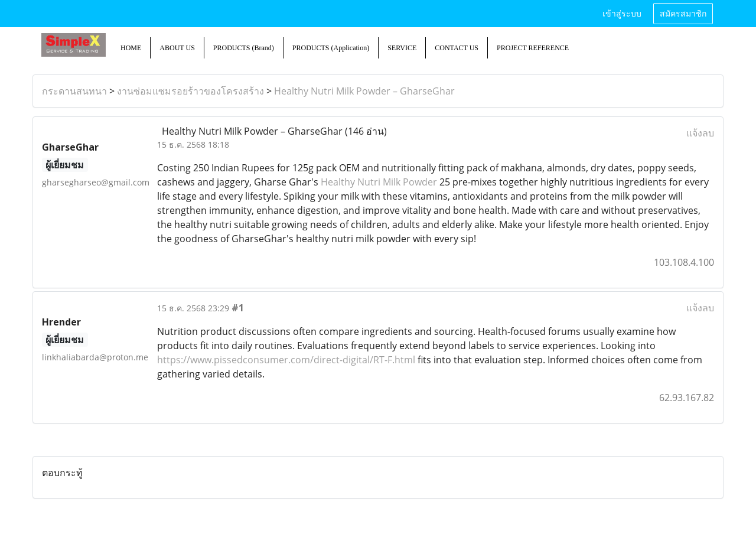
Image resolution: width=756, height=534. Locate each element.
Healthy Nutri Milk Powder (379, 182)
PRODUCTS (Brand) (244, 48)
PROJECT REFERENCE (533, 48)
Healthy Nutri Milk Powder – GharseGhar (364, 91)
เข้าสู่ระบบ (622, 14)
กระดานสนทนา (74, 91)
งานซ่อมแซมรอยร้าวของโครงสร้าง (190, 91)
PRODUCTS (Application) (331, 48)
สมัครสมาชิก (683, 14)
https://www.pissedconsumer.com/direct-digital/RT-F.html (286, 360)
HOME (131, 48)
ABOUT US (177, 48)
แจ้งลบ (700, 133)
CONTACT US (457, 48)
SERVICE (402, 48)
